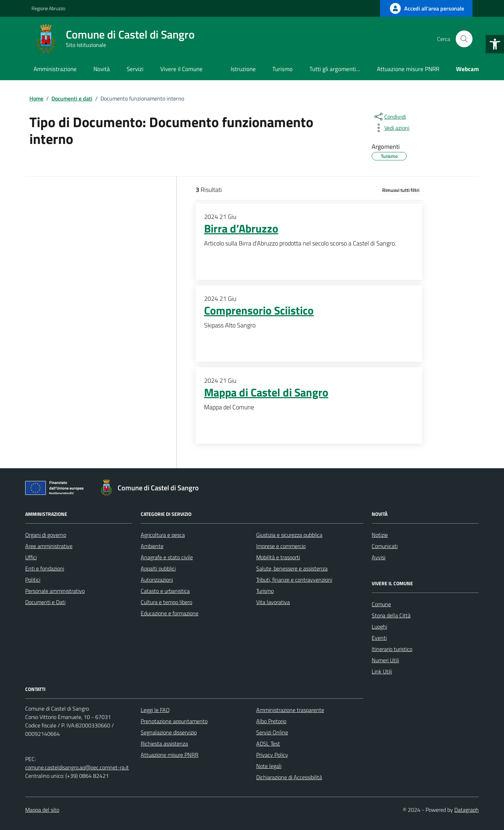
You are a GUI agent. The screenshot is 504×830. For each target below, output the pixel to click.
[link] (495, 44)
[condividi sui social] (390, 117)
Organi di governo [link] (46, 535)
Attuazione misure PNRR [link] (408, 69)
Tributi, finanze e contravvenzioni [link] (294, 580)
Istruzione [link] (243, 69)
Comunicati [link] (385, 546)
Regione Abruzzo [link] (48, 8)
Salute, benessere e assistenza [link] (292, 568)
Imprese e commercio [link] (281, 546)
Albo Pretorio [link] (271, 721)
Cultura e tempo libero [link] (166, 602)
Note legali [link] (269, 766)
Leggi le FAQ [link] (155, 710)
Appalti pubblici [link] (158, 568)
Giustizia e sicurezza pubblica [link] (289, 535)
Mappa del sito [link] (42, 810)
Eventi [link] (379, 638)
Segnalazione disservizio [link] (169, 732)
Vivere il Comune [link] (181, 69)
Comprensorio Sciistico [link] (259, 311)
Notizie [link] (380, 535)
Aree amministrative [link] (49, 546)
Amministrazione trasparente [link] (290, 710)
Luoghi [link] (379, 627)
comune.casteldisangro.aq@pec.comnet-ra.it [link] (77, 767)
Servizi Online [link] (272, 732)
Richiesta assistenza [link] (164, 743)
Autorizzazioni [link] (157, 580)
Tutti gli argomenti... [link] (335, 69)
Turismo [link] (282, 69)
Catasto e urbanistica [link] (165, 591)
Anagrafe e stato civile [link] (167, 557)
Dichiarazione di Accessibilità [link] (289, 777)
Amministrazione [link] (55, 69)
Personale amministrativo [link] (55, 591)
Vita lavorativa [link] (273, 602)
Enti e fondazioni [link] (45, 568)
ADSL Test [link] (268, 743)
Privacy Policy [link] (272, 755)
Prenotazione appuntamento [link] (174, 721)
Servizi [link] (135, 69)
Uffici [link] (31, 557)
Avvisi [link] (379, 557)
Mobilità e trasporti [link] (278, 557)
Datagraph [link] (467, 810)
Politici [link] (33, 580)
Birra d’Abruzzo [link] (241, 229)
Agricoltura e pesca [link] (163, 535)
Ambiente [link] (152, 546)
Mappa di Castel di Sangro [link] (266, 393)
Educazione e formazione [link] (170, 613)
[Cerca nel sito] (464, 39)
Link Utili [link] (382, 671)
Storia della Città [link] (391, 615)
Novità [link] (102, 69)
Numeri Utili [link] (385, 660)
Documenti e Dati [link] (45, 602)
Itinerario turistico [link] (392, 649)
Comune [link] (381, 604)
